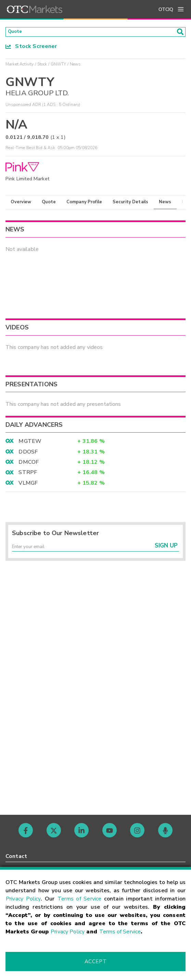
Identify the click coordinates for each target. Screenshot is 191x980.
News (165, 204)
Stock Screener (31, 48)
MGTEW (30, 444)
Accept (95, 961)
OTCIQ (166, 9)
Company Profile (84, 204)
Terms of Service (79, 899)
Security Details (130, 204)
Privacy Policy (23, 899)
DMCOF (29, 464)
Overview (21, 204)
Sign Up (166, 551)
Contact (16, 856)
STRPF (28, 475)
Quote (49, 204)
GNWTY (59, 66)
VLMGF (28, 485)
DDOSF (28, 454)
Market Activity (20, 66)
